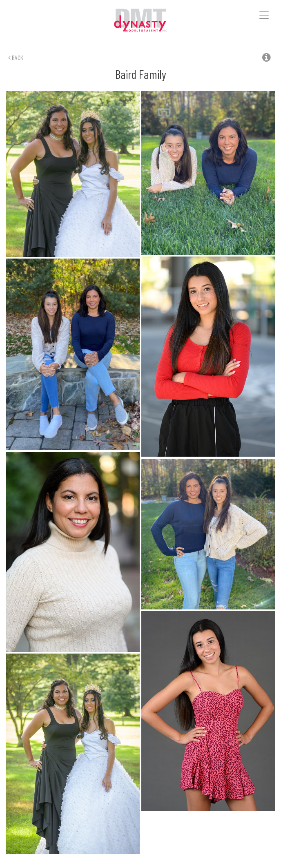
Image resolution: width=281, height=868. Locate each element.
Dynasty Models (140, 21)
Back (16, 57)
